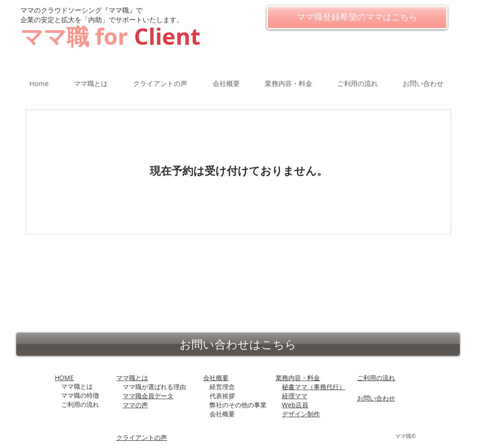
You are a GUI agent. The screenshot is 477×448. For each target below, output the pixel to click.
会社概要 (216, 378)
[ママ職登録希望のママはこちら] (357, 17)
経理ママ (295, 396)
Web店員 (295, 405)
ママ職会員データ (148, 396)
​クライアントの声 (142, 437)
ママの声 (135, 405)
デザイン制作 (301, 414)
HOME (64, 378)
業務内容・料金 (298, 378)
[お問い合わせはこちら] (238, 344)
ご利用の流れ (376, 378)
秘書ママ (314, 387)
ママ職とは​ (132, 378)
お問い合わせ (376, 398)
